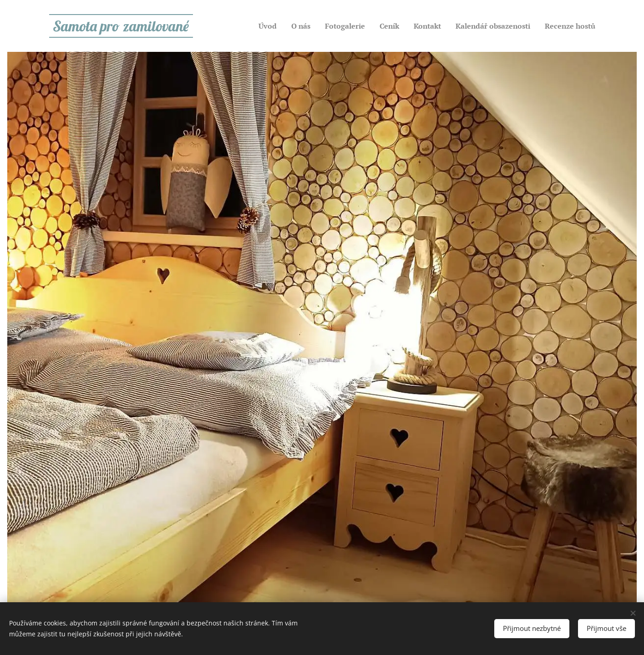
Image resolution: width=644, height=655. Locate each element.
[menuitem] (275, 26)
